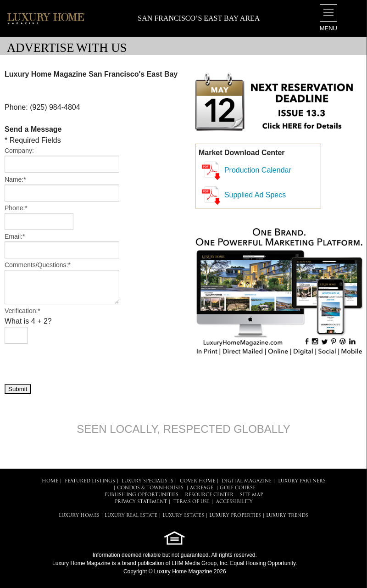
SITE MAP (251, 495)
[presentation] (74, 364)
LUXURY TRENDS (287, 516)
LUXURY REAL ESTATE (131, 516)
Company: (19, 151)
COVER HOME (197, 481)
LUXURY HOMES (79, 516)
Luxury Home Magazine (81, 563)
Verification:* (22, 311)
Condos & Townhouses (150, 488)
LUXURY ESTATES (183, 516)
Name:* (15, 179)
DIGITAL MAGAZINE (247, 481)
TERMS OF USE (192, 502)
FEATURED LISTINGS (90, 481)
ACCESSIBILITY (234, 502)
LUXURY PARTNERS (302, 481)
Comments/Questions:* (38, 265)
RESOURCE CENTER (209, 495)
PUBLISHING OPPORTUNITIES (142, 495)
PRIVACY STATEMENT (141, 502)
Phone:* (16, 208)
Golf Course (238, 488)
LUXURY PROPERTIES (235, 516)
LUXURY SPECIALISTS (147, 481)
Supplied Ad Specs (255, 195)
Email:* (15, 236)
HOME (50, 481)
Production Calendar (258, 170)
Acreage (202, 488)
